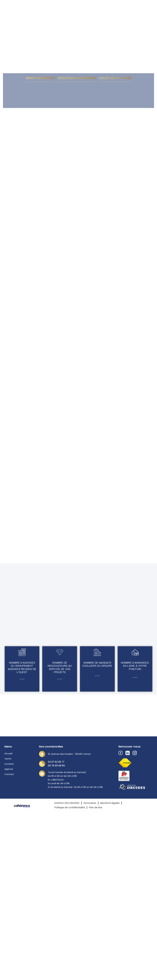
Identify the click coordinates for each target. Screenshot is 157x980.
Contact (9, 774)
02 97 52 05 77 (56, 762)
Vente (8, 759)
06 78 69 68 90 (56, 766)
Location (9, 764)
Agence (9, 769)
